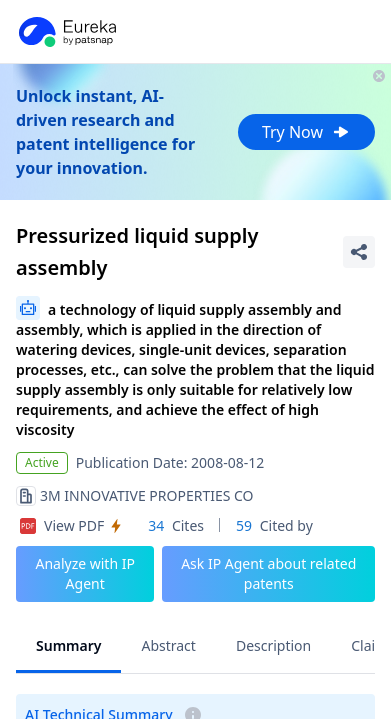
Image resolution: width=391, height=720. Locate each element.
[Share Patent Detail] (359, 252)
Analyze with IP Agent (85, 573)
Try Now (306, 132)
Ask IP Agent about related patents (268, 573)
